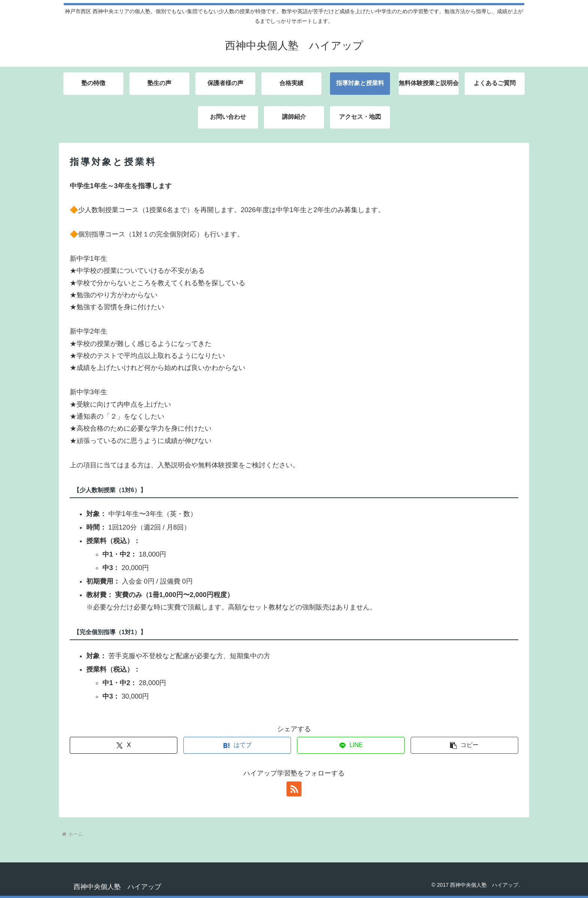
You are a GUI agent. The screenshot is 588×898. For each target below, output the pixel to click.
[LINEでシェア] (351, 745)
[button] (464, 745)
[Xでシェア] (124, 745)
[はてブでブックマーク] (237, 745)
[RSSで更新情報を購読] (294, 789)
